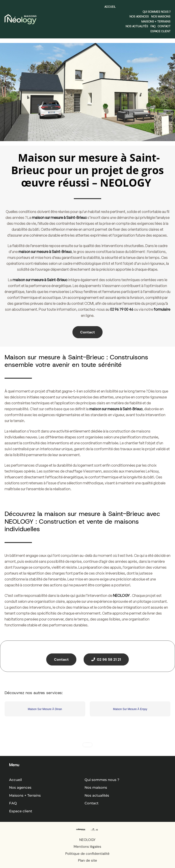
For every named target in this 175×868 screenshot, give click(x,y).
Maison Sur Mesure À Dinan (45, 709)
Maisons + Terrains (156, 21)
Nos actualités (137, 26)
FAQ (153, 26)
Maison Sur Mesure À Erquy (130, 709)
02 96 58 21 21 (106, 659)
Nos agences (139, 16)
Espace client (160, 31)
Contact (164, 26)
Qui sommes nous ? (157, 12)
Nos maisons (161, 16)
